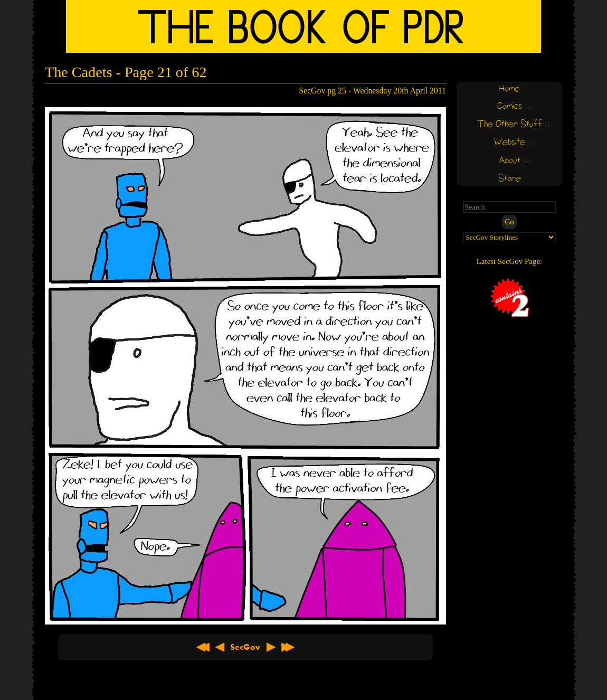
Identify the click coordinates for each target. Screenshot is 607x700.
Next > (271, 647)
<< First (203, 647)
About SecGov (245, 647)
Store (510, 179)
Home (509, 89)
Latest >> (288, 647)
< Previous (220, 647)
